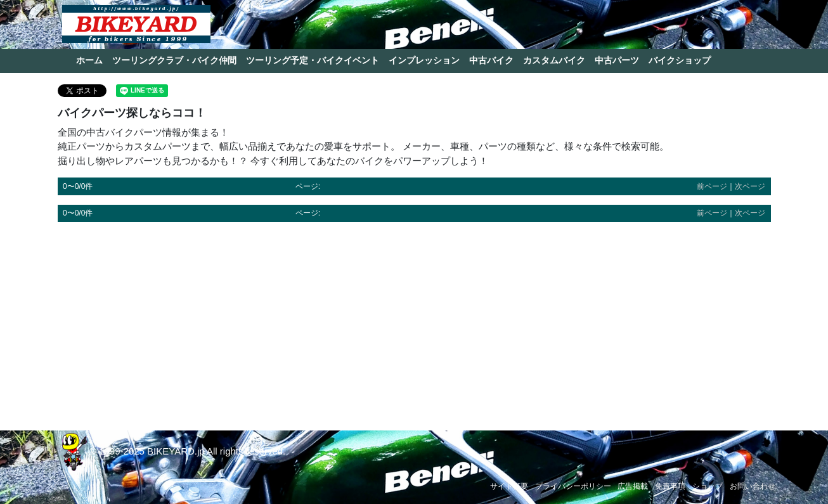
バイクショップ (680, 60)
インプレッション (424, 60)
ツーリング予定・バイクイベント (313, 60)
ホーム (89, 60)
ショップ (708, 486)
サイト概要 (509, 486)
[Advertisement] (414, 320)
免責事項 (670, 486)
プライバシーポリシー (573, 486)
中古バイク (491, 60)
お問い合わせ (753, 486)
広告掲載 (633, 486)
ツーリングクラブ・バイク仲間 (174, 60)
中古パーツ (617, 60)
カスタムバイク (554, 60)
